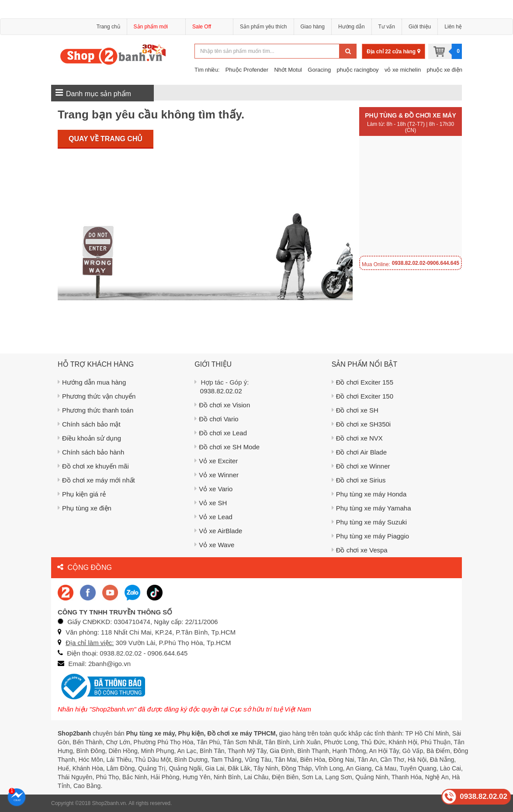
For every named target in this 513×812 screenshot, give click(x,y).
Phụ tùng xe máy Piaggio (370, 536)
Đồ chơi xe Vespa (360, 550)
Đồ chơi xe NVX (357, 438)
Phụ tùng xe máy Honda (369, 494)
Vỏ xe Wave (214, 545)
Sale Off (202, 27)
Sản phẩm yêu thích (263, 27)
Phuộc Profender (247, 70)
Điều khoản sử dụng (89, 438)
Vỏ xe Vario (213, 489)
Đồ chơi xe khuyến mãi (93, 466)
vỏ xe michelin (403, 70)
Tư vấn (387, 27)
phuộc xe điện (444, 70)
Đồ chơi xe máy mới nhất (96, 480)
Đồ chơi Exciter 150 (362, 396)
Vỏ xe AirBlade (218, 531)
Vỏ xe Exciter (216, 461)
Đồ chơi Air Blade (359, 452)
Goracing (319, 70)
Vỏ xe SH (211, 503)
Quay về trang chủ (106, 139)
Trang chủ (108, 27)
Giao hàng (313, 27)
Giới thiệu (420, 27)
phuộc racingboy (357, 70)
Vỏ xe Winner (217, 475)
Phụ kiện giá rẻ (82, 494)
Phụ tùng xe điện (85, 508)
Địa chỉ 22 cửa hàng (393, 52)
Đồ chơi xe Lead (221, 433)
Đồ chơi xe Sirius (359, 480)
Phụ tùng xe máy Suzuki (369, 522)
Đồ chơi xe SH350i (361, 424)
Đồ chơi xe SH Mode (227, 447)
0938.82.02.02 (221, 391)
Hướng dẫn (352, 27)
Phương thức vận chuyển (97, 396)
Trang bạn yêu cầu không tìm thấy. (151, 115)
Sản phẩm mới (156, 28)
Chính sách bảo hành (91, 452)
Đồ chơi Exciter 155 (362, 382)
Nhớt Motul (288, 70)
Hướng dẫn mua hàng (92, 382)
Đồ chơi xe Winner (361, 466)
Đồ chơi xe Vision (222, 405)
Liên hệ (453, 27)
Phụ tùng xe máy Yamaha (371, 508)
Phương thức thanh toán (95, 410)
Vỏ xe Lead (213, 517)
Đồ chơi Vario (216, 419)
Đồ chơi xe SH (355, 410)
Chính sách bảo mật (89, 424)
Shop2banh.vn (109, 803)
